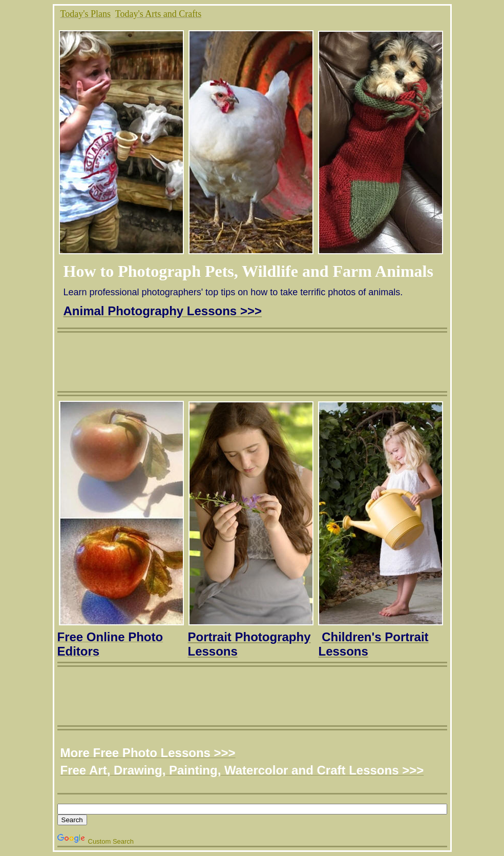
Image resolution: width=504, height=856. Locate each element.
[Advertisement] (254, 356)
